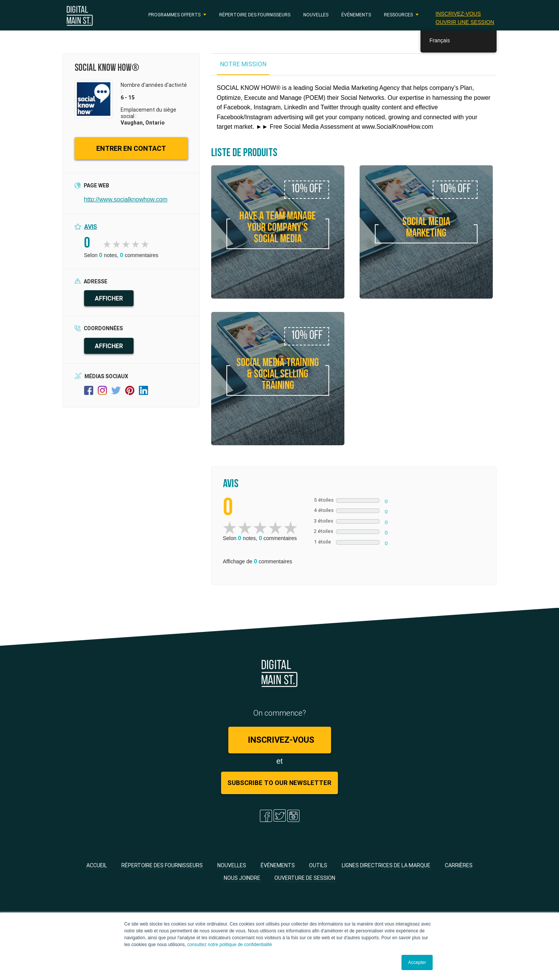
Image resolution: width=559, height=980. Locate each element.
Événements (356, 15)
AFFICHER (109, 298)
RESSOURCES (398, 15)
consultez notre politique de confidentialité (230, 945)
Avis (91, 227)
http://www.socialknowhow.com (126, 199)
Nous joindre (242, 878)
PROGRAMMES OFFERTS (174, 15)
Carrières (459, 865)
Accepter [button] (417, 962)
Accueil (97, 865)
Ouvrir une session (464, 22)
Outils (318, 865)
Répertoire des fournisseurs (255, 15)
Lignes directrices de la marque (386, 865)
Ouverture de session (305, 878)
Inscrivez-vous (458, 14)
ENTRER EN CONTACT (131, 148)
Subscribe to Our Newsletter (279, 783)
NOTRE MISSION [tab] (243, 64)
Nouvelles (316, 15)
